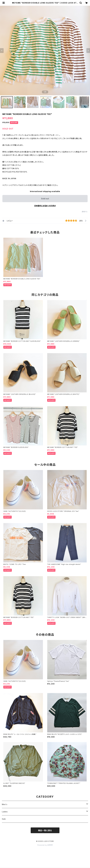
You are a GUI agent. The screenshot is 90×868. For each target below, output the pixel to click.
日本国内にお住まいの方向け (45, 206)
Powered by (45, 845)
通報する (85, 212)
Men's (5, 804)
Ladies (5, 812)
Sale (4, 819)
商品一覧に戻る (45, 830)
